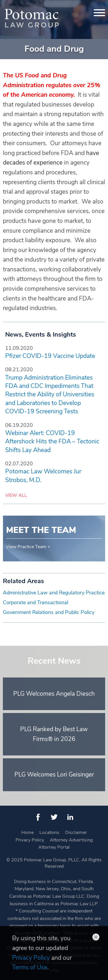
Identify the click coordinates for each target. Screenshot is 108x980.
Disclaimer (76, 832)
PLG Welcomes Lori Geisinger (54, 774)
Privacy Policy (30, 840)
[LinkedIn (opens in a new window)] (70, 817)
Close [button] (96, 937)
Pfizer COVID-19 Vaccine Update (50, 356)
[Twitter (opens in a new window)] (54, 817)
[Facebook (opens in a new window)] (38, 817)
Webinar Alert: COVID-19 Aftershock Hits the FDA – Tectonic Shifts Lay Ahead (52, 442)
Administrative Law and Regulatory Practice (54, 593)
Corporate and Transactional (36, 602)
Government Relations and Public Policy (49, 612)
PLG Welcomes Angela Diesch (54, 694)
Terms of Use (30, 967)
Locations (49, 832)
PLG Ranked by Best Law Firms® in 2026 (54, 734)
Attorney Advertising (71, 840)
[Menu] (99, 13)
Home (28, 832)
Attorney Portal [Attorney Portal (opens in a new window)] (54, 847)
